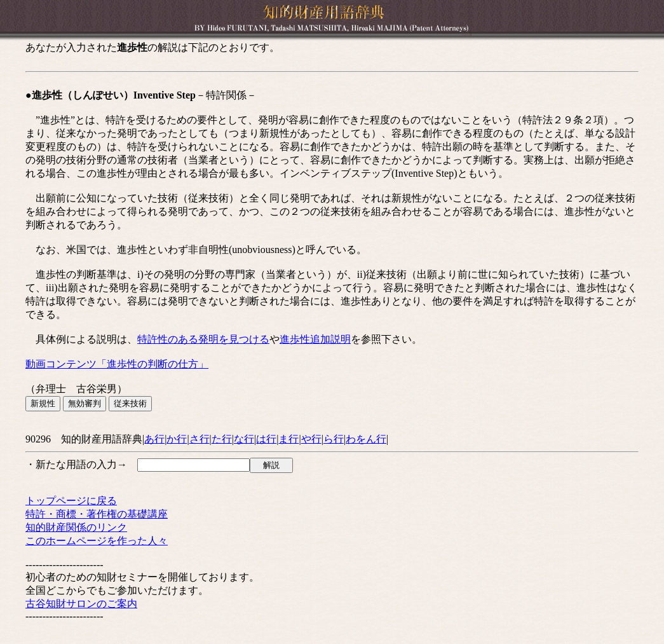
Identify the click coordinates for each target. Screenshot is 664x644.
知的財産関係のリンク (76, 527)
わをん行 (366, 439)
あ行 (154, 439)
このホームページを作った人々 (97, 541)
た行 (222, 439)
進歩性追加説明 (315, 339)
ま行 (288, 439)
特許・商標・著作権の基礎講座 (97, 514)
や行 (311, 439)
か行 (177, 439)
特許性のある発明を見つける (203, 339)
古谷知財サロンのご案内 (81, 604)
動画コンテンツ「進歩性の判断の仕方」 (117, 364)
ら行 (334, 439)
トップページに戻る (71, 501)
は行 (266, 439)
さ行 (200, 439)
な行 (244, 439)
